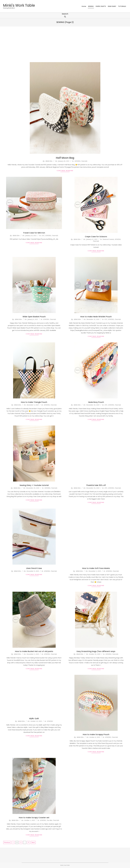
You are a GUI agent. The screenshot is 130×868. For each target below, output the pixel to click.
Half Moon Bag (65, 158)
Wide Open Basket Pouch (34, 317)
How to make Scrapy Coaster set (34, 818)
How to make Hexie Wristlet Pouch (96, 317)
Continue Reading (65, 171)
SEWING (77, 161)
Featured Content (108, 239)
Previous (7, 842)
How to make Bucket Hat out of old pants (34, 651)
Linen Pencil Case (34, 568)
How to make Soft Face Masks (96, 568)
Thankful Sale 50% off (96, 485)
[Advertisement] (65, 44)
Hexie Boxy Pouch (96, 402)
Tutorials (84, 161)
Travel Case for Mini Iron (34, 233)
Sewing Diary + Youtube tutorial (34, 485)
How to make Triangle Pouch (34, 402)
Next (33, 842)
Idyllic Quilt (34, 718)
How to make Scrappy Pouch (96, 734)
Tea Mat (49, 820)
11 (29, 842)
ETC (43, 236)
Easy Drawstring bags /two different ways (96, 651)
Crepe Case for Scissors (96, 237)
